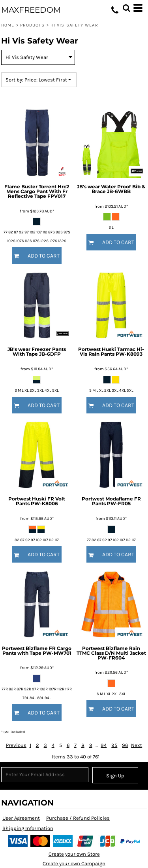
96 (125, 745)
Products (33, 25)
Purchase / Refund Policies (78, 818)
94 (104, 745)
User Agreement (21, 818)
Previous (16, 745)
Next (137, 745)
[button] (126, 8)
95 (114, 745)
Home (8, 25)
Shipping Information (28, 828)
